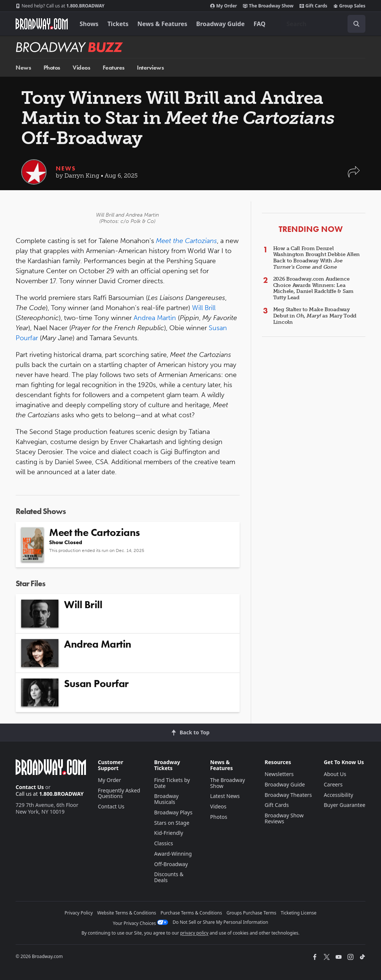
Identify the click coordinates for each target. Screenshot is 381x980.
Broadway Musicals (166, 799)
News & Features (162, 24)
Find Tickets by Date (172, 783)
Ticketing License (299, 913)
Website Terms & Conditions (127, 913)
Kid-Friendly (169, 833)
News (23, 68)
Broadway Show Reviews (284, 818)
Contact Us (30, 787)
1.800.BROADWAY (60, 6)
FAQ (260, 24)
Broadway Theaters (288, 795)
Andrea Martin (155, 318)
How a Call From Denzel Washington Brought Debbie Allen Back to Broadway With (316, 258)
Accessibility (338, 795)
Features (114, 68)
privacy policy (194, 933)
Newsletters (279, 774)
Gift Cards (313, 6)
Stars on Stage (172, 823)
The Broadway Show (268, 6)
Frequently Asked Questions (119, 793)
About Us (335, 774)
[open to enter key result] (356, 24)
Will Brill (204, 308)
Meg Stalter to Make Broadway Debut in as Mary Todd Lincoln (315, 316)
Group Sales (349, 6)
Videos (81, 68)
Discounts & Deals (169, 877)
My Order (224, 6)
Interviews (150, 68)
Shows (89, 24)
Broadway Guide (220, 24)
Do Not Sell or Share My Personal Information (220, 922)
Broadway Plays (173, 812)
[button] (354, 175)
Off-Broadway (171, 864)
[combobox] (323, 24)
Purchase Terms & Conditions (191, 913)
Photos (52, 68)
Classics (164, 843)
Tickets (118, 24)
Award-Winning (173, 854)
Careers (333, 784)
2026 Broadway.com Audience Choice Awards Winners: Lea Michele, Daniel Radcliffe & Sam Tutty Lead (313, 288)
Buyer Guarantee (345, 805)
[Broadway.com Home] (42, 24)
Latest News (225, 796)
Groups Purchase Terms (252, 913)
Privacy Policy (79, 913)
